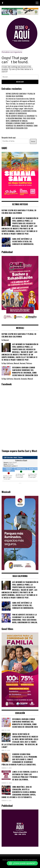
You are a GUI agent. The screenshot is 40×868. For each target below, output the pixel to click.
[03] (20, 846)
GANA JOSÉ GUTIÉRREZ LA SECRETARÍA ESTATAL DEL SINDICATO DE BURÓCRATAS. (21, 112)
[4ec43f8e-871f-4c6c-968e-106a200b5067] (20, 14)
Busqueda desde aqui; (9, 138)
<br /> (20, 471)
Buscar (33, 142)
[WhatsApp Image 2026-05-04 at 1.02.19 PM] (20, 569)
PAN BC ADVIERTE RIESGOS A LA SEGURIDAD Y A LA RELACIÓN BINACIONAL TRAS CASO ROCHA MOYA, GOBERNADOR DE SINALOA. (21, 118)
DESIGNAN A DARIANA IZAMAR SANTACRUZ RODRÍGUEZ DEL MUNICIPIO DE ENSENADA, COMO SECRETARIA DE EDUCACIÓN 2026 (22, 126)
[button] (22, 863)
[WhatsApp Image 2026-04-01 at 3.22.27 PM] (20, 198)
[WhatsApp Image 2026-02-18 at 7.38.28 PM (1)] (20, 321)
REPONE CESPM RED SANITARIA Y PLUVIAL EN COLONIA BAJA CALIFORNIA (20, 95)
